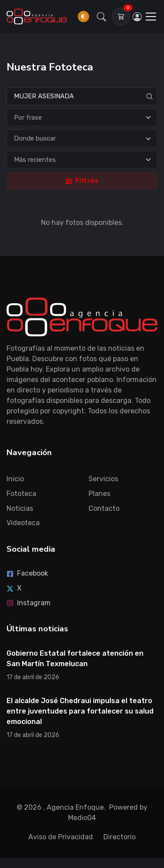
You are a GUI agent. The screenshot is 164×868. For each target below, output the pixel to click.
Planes (99, 494)
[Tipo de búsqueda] (82, 118)
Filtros (82, 181)
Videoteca (23, 523)
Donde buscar (35, 138)
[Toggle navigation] (151, 17)
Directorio (120, 837)
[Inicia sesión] (137, 17)
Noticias (20, 508)
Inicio (15, 479)
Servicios (103, 479)
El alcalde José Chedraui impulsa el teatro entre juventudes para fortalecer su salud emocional (80, 711)
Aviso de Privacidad (61, 837)
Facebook (27, 573)
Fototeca (21, 494)
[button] (102, 17)
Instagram (29, 603)
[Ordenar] (82, 160)
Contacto (104, 508)
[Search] (82, 96)
